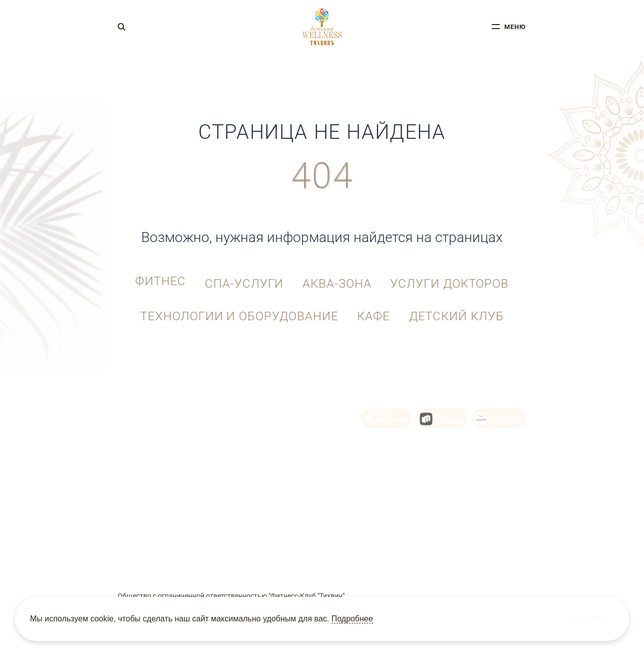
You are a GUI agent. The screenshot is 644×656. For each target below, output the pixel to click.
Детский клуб (462, 311)
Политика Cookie (308, 561)
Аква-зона (340, 279)
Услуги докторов (457, 279)
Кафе (374, 311)
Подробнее (352, 619)
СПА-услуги (242, 279)
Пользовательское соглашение (236, 561)
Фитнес (153, 279)
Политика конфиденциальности (384, 561)
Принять (586, 619)
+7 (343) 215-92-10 (151, 409)
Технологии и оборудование (234, 311)
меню (515, 28)
